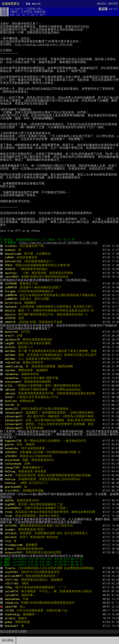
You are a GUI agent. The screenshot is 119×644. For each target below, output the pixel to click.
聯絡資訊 (102, 4)
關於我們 (113, 4)
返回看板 (8, 640)
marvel (33, 4)
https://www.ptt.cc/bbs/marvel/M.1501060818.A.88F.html (59, 243)
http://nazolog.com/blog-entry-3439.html (44, 44)
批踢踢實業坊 (11, 4)
